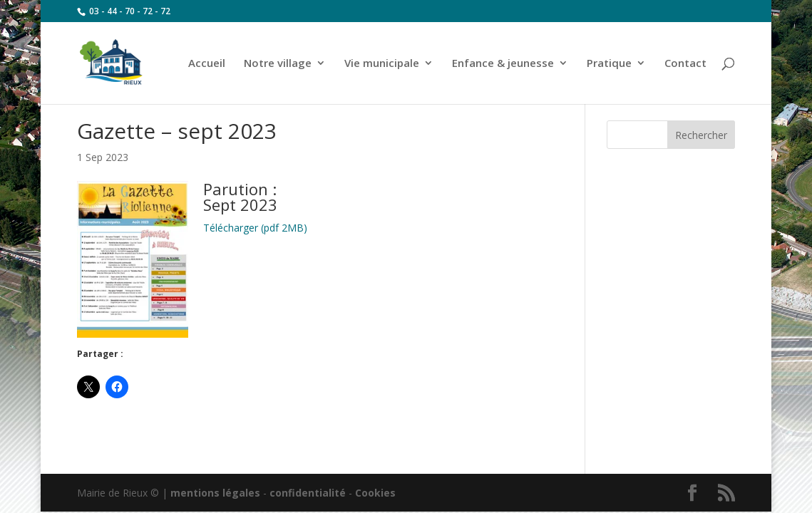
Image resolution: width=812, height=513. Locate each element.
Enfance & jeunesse (503, 64)
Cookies (375, 493)
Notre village (278, 64)
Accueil (207, 64)
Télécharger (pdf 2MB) (255, 228)
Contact (685, 64)
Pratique (609, 64)
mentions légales (215, 493)
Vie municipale (382, 64)
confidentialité (308, 493)
